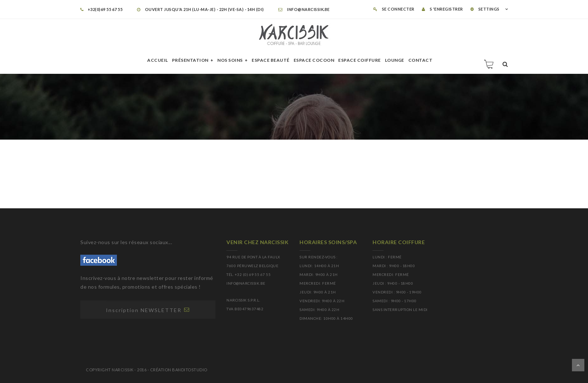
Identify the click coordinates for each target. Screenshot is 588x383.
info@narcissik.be (304, 9)
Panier (489, 64)
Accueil (158, 60)
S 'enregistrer (442, 9)
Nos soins (230, 60)
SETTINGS (485, 9)
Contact (421, 60)
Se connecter (394, 9)
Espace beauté (271, 60)
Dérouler (578, 365)
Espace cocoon (314, 60)
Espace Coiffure (360, 60)
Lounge (395, 60)
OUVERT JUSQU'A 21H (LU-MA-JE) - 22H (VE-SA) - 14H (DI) (201, 9)
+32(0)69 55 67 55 (101, 9)
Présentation (190, 60)
